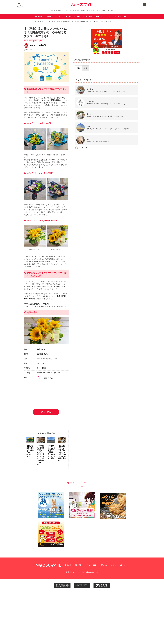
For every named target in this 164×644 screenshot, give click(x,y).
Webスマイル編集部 (38, 43)
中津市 (31, 38)
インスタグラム (56, 437)
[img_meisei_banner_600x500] (125, 53)
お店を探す (38, 16)
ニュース (107, 16)
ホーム (37, 22)
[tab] (112, 67)
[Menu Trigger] (137, 4)
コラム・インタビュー (122, 16)
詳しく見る (64, 491)
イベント (59, 16)
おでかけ (69, 16)
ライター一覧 (117, 147)
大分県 (26, 38)
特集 (98, 16)
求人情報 (89, 16)
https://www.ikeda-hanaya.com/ (59, 432)
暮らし (79, 16)
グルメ (49, 16)
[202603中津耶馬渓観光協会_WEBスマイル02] (97, 594)
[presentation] (112, 67)
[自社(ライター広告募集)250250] (67, 594)
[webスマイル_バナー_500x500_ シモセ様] (127, 594)
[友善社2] (37, 594)
